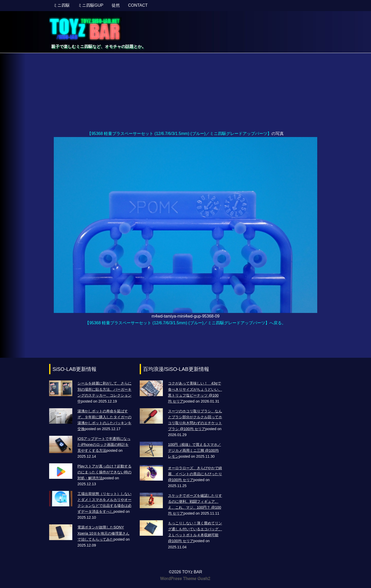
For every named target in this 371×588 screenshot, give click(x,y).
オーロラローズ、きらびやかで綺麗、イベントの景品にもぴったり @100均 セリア (195, 474)
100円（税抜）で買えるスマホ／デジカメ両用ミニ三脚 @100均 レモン (195, 450)
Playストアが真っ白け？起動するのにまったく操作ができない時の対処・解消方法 (104, 472)
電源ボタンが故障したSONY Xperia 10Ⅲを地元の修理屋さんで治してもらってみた (103, 533)
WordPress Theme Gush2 (185, 578)
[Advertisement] (185, 92)
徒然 (116, 5)
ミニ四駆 (61, 5)
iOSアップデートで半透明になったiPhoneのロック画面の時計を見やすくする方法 (104, 445)
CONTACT (138, 5)
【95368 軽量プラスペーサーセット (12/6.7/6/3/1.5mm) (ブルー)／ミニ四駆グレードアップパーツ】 (179, 134)
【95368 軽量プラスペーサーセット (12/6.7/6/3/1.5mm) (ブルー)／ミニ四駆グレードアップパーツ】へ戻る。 (185, 323)
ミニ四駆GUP (91, 5)
